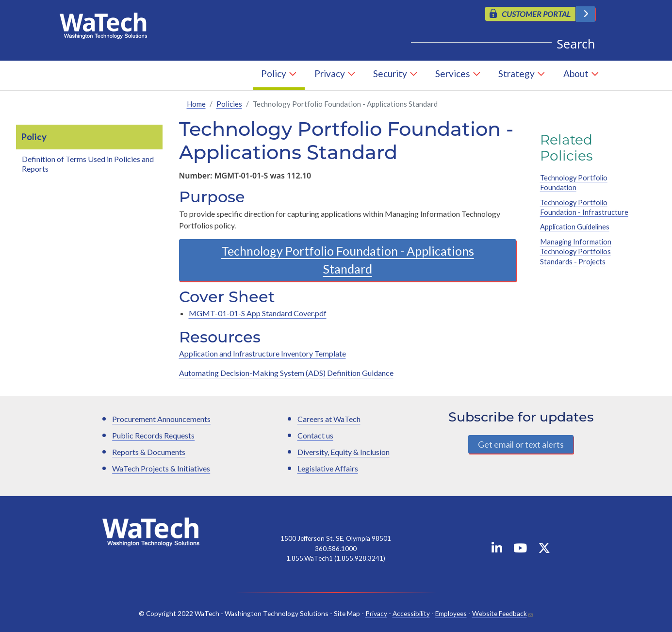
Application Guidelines (575, 227)
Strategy (516, 73)
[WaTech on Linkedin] (497, 550)
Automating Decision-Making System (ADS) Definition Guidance (286, 373)
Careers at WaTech (329, 419)
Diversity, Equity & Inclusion (344, 452)
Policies (229, 104)
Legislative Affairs (328, 468)
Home (196, 104)
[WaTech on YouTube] (520, 550)
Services (453, 73)
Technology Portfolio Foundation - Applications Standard (348, 260)
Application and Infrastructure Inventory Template (262, 353)
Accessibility (411, 613)
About (576, 73)
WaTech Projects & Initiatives (161, 468)
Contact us (315, 435)
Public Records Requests (153, 435)
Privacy (330, 73)
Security (390, 73)
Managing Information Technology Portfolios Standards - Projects (576, 252)
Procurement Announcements (161, 419)
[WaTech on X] (544, 550)
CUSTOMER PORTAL (536, 14)
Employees (451, 613)
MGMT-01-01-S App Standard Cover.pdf (258, 313)
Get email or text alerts (521, 444)
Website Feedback (500, 613)
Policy (274, 73)
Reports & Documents (149, 452)
